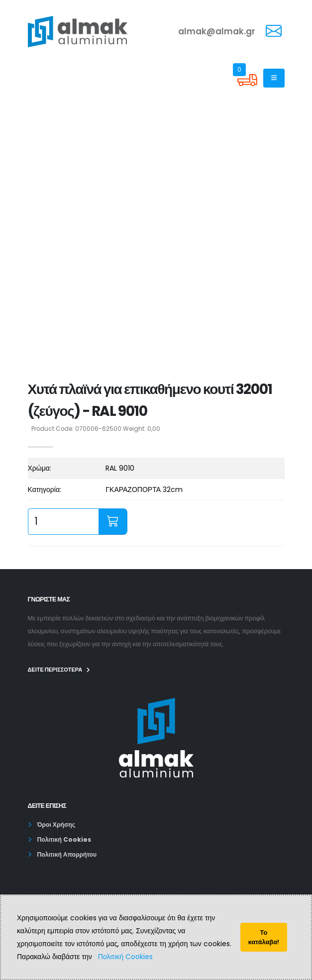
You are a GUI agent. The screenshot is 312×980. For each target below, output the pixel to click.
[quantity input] (63, 522)
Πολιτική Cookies (125, 957)
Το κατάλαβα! (264, 937)
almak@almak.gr (217, 31)
